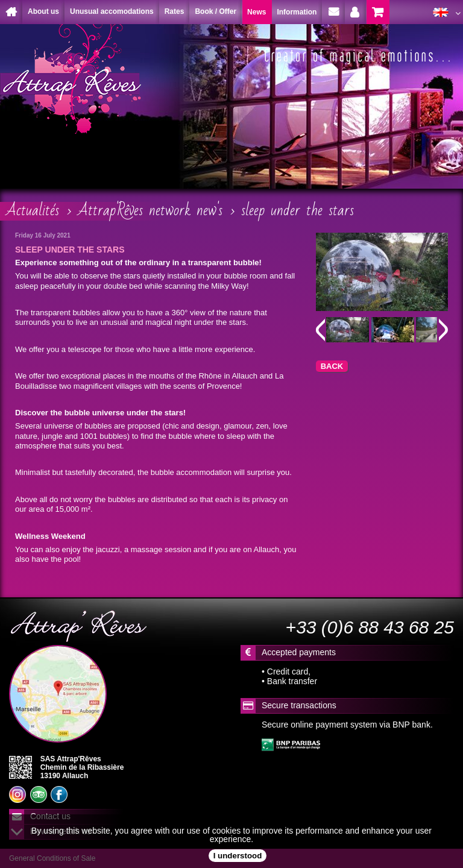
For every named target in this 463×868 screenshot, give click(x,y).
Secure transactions (299, 705)
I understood (238, 856)
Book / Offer (216, 11)
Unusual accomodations (112, 11)
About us (43, 11)
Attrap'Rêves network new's (150, 210)
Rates (175, 11)
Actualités (33, 210)
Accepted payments (299, 652)
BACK (332, 366)
